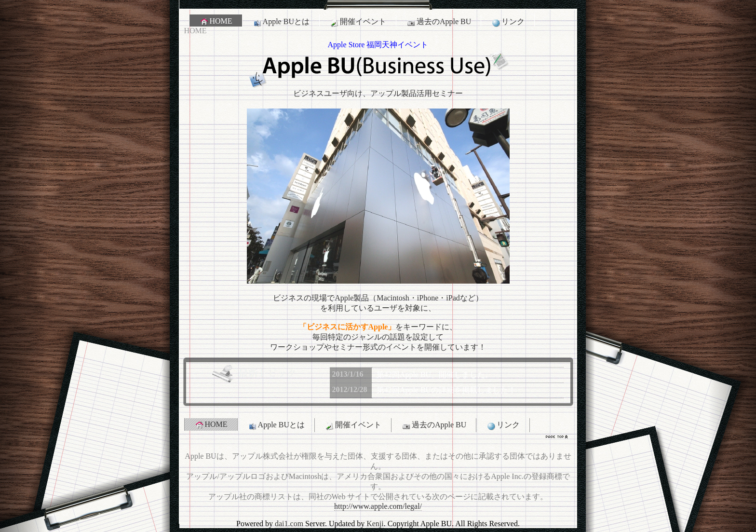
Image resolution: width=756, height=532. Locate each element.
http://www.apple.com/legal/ (378, 506)
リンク (508, 22)
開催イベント (358, 22)
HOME (216, 21)
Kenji (375, 524)
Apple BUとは (281, 22)
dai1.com (289, 524)
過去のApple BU (439, 22)
